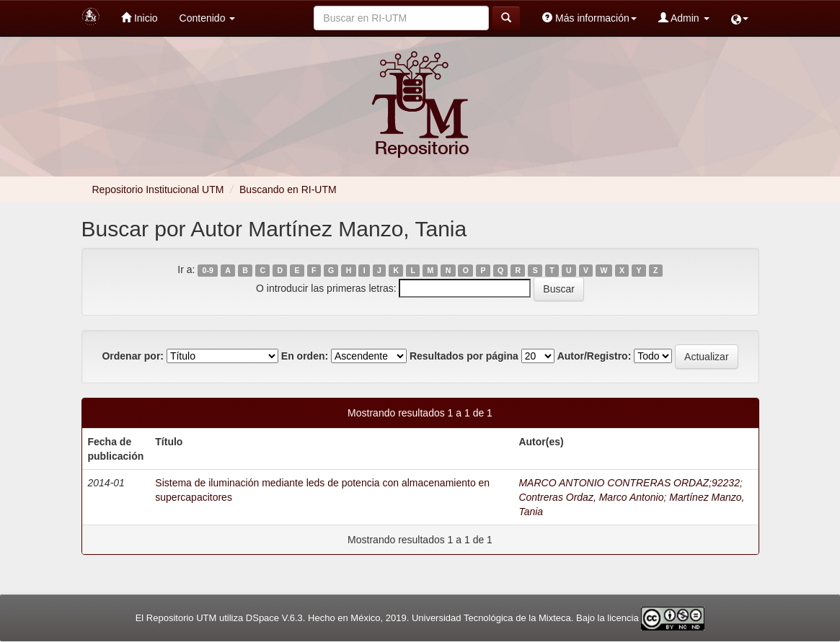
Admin (684, 18)
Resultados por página (464, 356)
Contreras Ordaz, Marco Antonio (591, 497)
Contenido (208, 18)
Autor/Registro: (594, 356)
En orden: (305, 356)
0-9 (208, 270)
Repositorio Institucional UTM (158, 190)
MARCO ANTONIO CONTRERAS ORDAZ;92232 (629, 483)
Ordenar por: (133, 356)
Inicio (140, 18)
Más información (589, 18)
